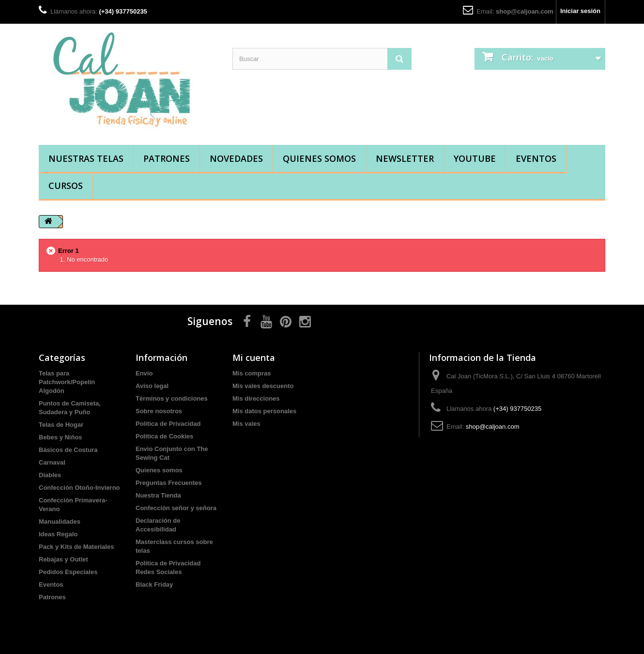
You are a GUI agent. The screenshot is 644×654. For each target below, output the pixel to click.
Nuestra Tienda (158, 495)
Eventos (536, 158)
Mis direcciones (256, 398)
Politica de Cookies (164, 436)
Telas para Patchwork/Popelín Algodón (67, 382)
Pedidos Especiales (68, 572)
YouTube (475, 158)
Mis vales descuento (263, 386)
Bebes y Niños (61, 437)
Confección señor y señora (176, 508)
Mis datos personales (264, 411)
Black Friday (154, 584)
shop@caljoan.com (525, 11)
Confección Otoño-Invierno (79, 488)
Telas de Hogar (61, 425)
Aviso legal (152, 386)
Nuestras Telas (86, 158)
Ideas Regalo (58, 534)
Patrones (167, 158)
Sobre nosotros (159, 411)
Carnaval (52, 462)
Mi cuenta (254, 358)
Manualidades (60, 522)
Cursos (66, 186)
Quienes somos (319, 158)
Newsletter (405, 158)
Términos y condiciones (172, 398)
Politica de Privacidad (168, 424)
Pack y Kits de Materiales (76, 547)
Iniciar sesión (580, 11)
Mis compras (252, 373)
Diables (50, 475)
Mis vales (246, 424)
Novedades (236, 158)
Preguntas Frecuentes (169, 483)
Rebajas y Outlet (63, 559)
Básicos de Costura (68, 450)
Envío (144, 373)
